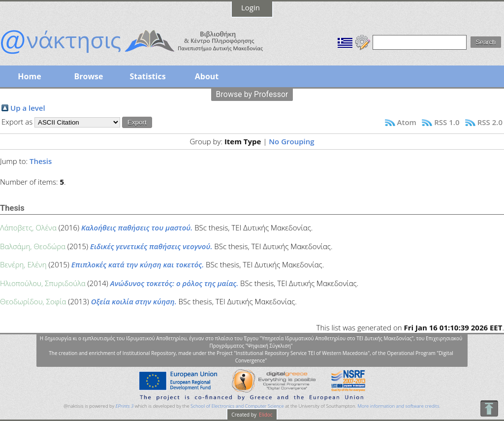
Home (29, 76)
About (207, 76)
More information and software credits (398, 406)
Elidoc (265, 415)
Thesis (41, 161)
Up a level (28, 108)
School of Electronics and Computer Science (237, 406)
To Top (489, 408)
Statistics (147, 76)
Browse (88, 76)
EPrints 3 (125, 406)
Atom (407, 122)
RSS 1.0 (447, 122)
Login (251, 7)
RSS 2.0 (490, 122)
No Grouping (291, 141)
